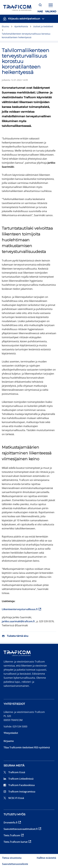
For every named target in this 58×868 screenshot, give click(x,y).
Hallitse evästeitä (46, 858)
